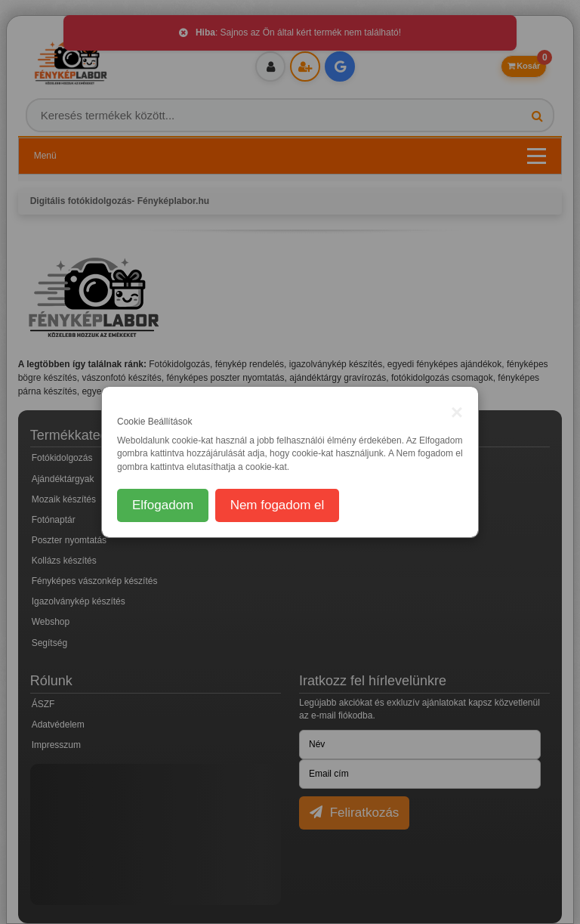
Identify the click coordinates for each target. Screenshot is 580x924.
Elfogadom (163, 505)
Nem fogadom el (278, 505)
